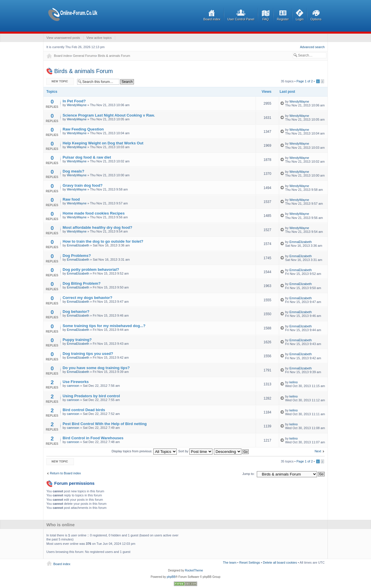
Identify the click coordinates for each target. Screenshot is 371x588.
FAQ (265, 19)
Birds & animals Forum (114, 56)
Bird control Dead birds (84, 410)
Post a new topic (60, 82)
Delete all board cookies (280, 562)
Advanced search (312, 47)
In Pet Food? (74, 101)
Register (283, 19)
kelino (293, 382)
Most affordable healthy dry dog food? (97, 227)
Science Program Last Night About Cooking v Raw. (109, 115)
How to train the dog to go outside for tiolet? (103, 241)
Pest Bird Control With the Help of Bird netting (105, 424)
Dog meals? (73, 171)
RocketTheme (194, 570)
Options (316, 19)
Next (318, 451)
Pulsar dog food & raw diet (87, 157)
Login (300, 19)
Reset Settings (250, 562)
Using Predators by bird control (91, 396)
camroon (73, 386)
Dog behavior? (76, 312)
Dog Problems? (77, 256)
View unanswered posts (63, 38)
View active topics (99, 38)
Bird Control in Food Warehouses (93, 438)
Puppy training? (77, 340)
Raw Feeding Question (83, 129)
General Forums (84, 56)
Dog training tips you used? (88, 354)
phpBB (171, 577)
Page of (305, 81)
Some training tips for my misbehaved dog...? (104, 326)
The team (230, 562)
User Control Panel (241, 19)
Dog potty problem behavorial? (91, 269)
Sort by (195, 451)
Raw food (71, 199)
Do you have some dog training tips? (96, 368)
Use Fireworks (76, 382)
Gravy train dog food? (83, 185)
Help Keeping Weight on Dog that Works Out (103, 143)
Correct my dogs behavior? (87, 298)
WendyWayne (77, 105)
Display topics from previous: (144, 451)
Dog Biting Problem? (82, 283)
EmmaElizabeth (78, 245)
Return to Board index (65, 473)
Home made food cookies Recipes (94, 213)
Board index (212, 19)
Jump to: (248, 474)
